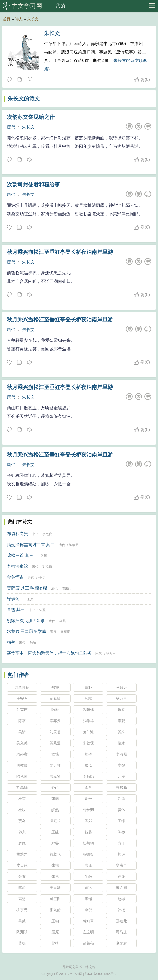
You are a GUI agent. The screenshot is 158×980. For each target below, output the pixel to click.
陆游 (33, 643)
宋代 (35, 534)
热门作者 (19, 675)
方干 (121, 843)
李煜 (121, 765)
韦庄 (88, 865)
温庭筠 (55, 821)
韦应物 (55, 776)
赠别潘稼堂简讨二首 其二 (31, 545)
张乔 (22, 876)
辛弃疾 (65, 632)
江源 (30, 599)
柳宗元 (22, 910)
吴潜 (22, 732)
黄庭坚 (55, 699)
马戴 (63, 621)
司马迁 (121, 932)
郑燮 (55, 687)
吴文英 (22, 743)
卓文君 (121, 943)
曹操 (22, 943)
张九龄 (55, 910)
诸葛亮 (88, 943)
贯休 (121, 810)
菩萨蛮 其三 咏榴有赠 (27, 588)
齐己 (55, 787)
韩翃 (121, 910)
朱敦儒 (88, 743)
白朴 (88, 687)
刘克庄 (22, 710)
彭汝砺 (47, 567)
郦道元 (121, 921)
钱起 (88, 832)
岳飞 (88, 765)
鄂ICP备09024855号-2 (101, 974)
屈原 (55, 932)
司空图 (55, 899)
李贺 (88, 910)
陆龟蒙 (22, 776)
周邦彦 (22, 754)
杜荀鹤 (88, 843)
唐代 (11, 127)
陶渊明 (22, 932)
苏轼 (88, 699)
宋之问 (121, 888)
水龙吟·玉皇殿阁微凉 (27, 631)
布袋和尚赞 (17, 534)
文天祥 (55, 765)
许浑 (121, 799)
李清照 (121, 754)
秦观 (121, 721)
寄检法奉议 (17, 566)
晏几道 (55, 743)
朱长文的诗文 (24, 99)
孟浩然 (22, 854)
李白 (88, 787)
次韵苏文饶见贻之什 (31, 117)
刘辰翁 (55, 732)
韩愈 (22, 832)
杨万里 (111, 654)
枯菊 (11, 642)
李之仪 (47, 534)
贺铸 (88, 754)
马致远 (121, 687)
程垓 (55, 754)
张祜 (55, 865)
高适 (22, 899)
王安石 (22, 699)
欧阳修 (88, 710)
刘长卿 (88, 810)
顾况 (88, 888)
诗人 (19, 19)
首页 (7, 19)
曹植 (55, 943)
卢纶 (121, 876)
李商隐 (88, 776)
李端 (88, 899)
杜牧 (41, 578)
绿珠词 (13, 599)
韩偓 (121, 854)
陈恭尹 (74, 545)
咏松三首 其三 (20, 555)
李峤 (22, 888)
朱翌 (42, 610)
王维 (121, 821)
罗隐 (22, 843)
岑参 (121, 832)
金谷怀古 (15, 577)
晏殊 (121, 732)
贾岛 (22, 821)
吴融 (88, 876)
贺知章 (88, 921)
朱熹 (121, 710)
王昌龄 (55, 888)
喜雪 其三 (16, 610)
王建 (55, 832)
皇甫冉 (121, 865)
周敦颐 (22, 765)
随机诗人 (30, 80)
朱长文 (33, 19)
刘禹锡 (22, 787)
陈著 (22, 721)
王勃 (55, 921)
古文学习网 (27, 6)
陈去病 (67, 588)
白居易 (121, 787)
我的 (60, 6)
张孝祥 (88, 721)
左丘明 (88, 932)
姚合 (88, 799)
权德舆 (88, 854)
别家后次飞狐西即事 (26, 621)
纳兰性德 (22, 687)
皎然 (55, 810)
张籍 (55, 799)
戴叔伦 (55, 854)
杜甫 (22, 799)
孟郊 (88, 821)
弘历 (44, 556)
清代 (62, 545)
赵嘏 (121, 899)
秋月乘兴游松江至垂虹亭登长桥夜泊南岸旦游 (60, 252)
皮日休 (22, 865)
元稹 (121, 776)
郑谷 (55, 843)
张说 (55, 876)
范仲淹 (88, 732)
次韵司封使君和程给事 (33, 185)
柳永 (121, 743)
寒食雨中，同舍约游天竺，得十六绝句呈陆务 (49, 653)
